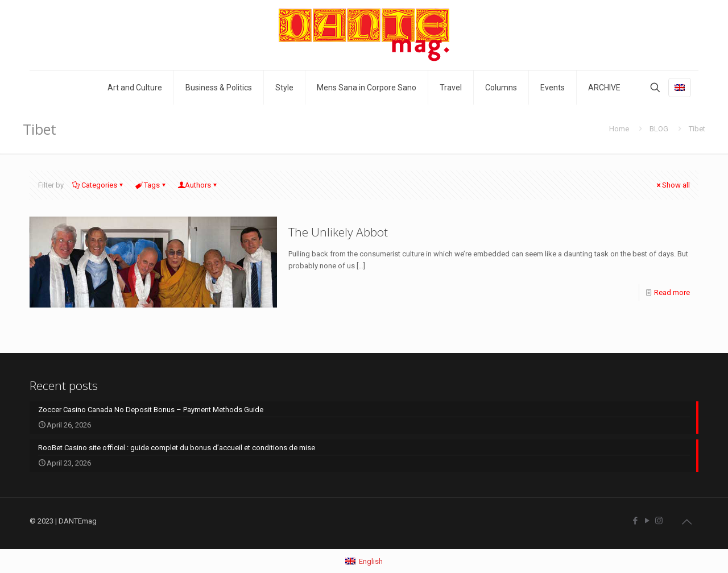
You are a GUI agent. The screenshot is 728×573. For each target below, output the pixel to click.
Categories (98, 185)
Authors (198, 185)
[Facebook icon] (635, 521)
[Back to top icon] (686, 522)
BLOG (659, 129)
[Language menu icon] (680, 88)
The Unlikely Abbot (338, 232)
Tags (151, 185)
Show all (672, 185)
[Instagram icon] (659, 521)
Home (619, 129)
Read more (672, 292)
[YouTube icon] (647, 521)
